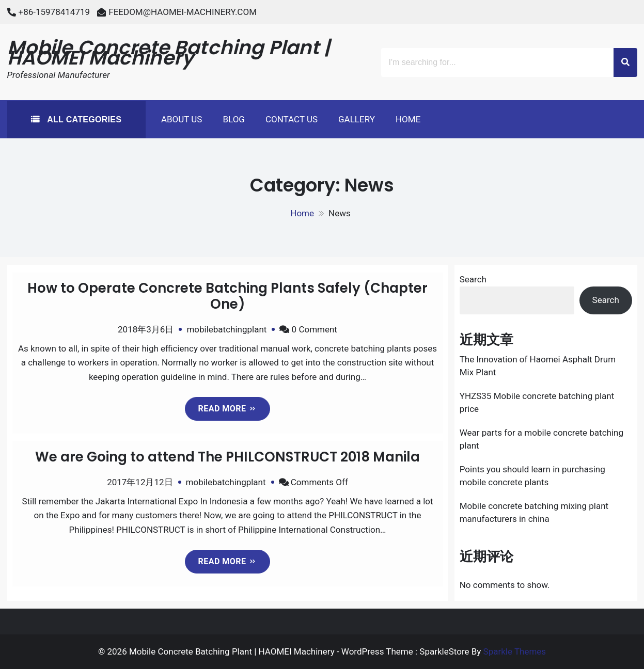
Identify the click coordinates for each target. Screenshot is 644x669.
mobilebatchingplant (226, 329)
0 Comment (315, 329)
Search (473, 279)
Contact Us (292, 119)
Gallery (357, 119)
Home (408, 119)
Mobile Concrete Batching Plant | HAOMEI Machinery (169, 53)
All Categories (83, 120)
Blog (233, 119)
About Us (182, 119)
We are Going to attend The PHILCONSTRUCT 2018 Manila (227, 457)
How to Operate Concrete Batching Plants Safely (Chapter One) (227, 296)
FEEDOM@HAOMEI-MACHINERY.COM (183, 12)
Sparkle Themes (515, 651)
